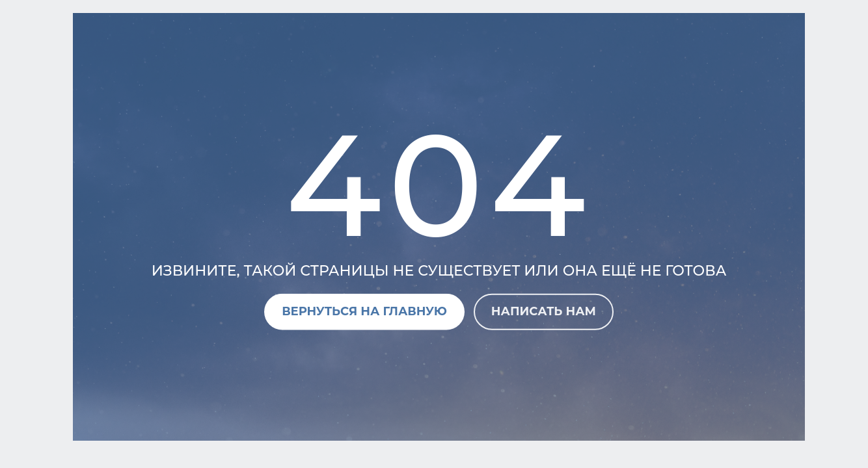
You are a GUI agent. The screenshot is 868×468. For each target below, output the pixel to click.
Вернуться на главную (364, 311)
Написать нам (544, 311)
